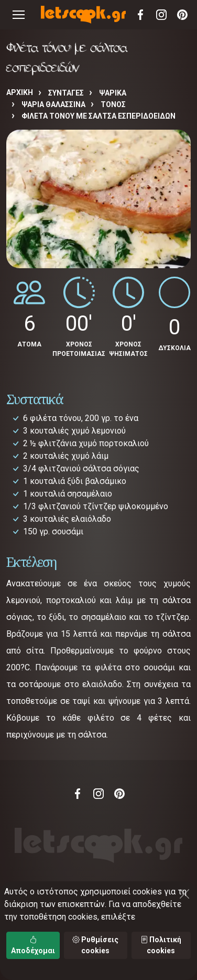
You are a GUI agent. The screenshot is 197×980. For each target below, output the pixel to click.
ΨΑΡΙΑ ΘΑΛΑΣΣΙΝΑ (53, 104)
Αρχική (20, 92)
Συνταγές (66, 93)
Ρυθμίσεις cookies (95, 945)
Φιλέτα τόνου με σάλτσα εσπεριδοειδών (98, 116)
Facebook (140, 15)
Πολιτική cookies (161, 945)
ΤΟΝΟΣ (113, 104)
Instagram (161, 15)
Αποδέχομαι (33, 945)
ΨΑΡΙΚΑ (113, 93)
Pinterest (182, 15)
